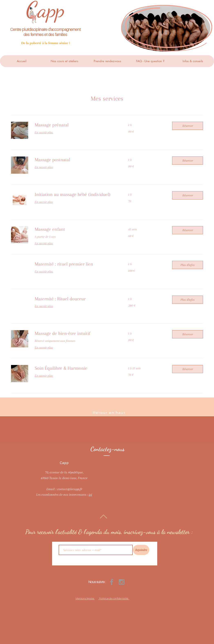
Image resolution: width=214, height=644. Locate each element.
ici (90, 495)
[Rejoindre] (141, 550)
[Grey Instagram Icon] (122, 582)
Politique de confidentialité (114, 598)
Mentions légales (85, 598)
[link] (77, 125)
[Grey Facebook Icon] (112, 582)
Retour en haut (109, 413)
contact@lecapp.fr (70, 489)
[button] (188, 126)
